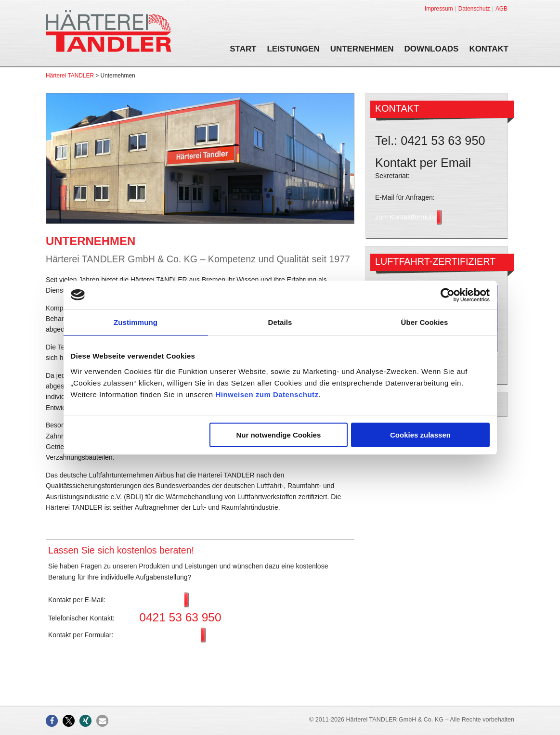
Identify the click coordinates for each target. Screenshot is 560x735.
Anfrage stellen (162, 600)
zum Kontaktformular (170, 635)
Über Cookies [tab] (425, 322)
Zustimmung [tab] (136, 322)
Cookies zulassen (420, 435)
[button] (52, 721)
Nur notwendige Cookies (278, 435)
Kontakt (489, 50)
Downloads (431, 50)
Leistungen (293, 50)
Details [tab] (280, 322)
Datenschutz (474, 9)
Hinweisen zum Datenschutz (267, 394)
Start (243, 50)
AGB (501, 9)
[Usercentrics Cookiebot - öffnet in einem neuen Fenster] (448, 295)
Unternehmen (362, 50)
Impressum (439, 9)
